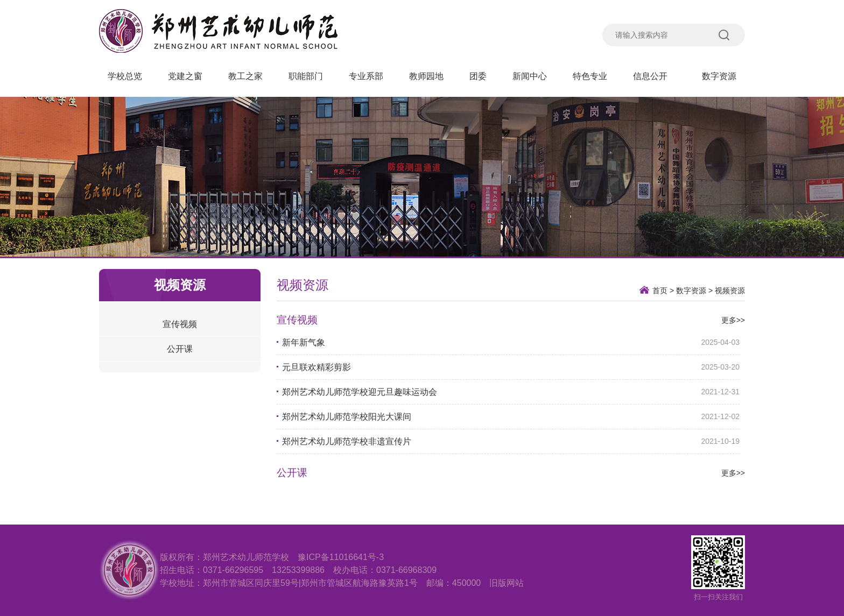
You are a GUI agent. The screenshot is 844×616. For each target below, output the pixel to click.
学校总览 (125, 76)
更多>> (733, 320)
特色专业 (590, 76)
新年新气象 (304, 342)
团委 (478, 76)
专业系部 (366, 76)
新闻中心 (530, 76)
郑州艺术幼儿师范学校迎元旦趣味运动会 (360, 392)
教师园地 (426, 76)
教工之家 (245, 76)
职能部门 (306, 76)
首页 (660, 291)
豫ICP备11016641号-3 (341, 557)
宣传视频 (180, 324)
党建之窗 (185, 76)
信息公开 (655, 76)
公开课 (180, 349)
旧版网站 (507, 583)
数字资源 (719, 76)
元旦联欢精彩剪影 (316, 367)
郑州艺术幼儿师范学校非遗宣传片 (347, 441)
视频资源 (730, 291)
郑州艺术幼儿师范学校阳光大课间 (347, 417)
